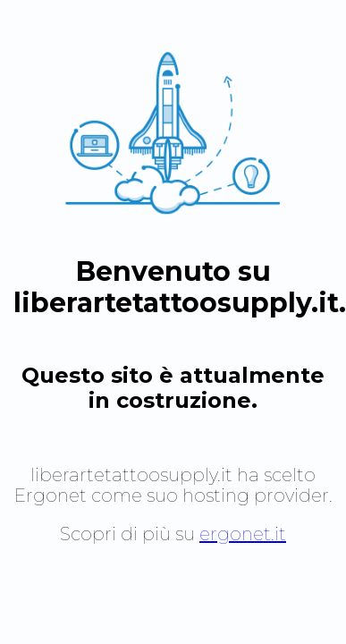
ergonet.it (243, 534)
